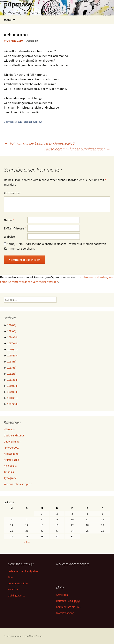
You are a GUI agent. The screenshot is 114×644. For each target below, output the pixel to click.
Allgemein (10, 429)
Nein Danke (10, 466)
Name (9, 220)
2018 (12, 337)
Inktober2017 (12, 448)
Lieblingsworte (16, 595)
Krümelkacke (11, 460)
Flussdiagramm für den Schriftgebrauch (77, 149)
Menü (8, 20)
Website (9, 237)
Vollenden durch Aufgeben (23, 571)
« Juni (27, 542)
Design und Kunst (14, 435)
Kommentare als (68, 607)
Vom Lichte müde (18, 583)
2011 (12, 380)
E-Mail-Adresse (15, 228)
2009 (12, 392)
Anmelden (62, 595)
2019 (12, 331)
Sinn (10, 577)
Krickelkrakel (11, 454)
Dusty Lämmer (12, 442)
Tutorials (9, 472)
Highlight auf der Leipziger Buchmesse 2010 (39, 143)
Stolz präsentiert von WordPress (23, 636)
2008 (12, 398)
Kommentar (12, 193)
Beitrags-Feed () (68, 601)
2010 (12, 386)
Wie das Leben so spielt (18, 484)
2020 (12, 325)
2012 (12, 374)
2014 (12, 362)
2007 (12, 404)
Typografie (10, 478)
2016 (12, 349)
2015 (12, 355)
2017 (12, 343)
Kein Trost (14, 589)
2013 (12, 368)
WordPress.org (65, 613)
